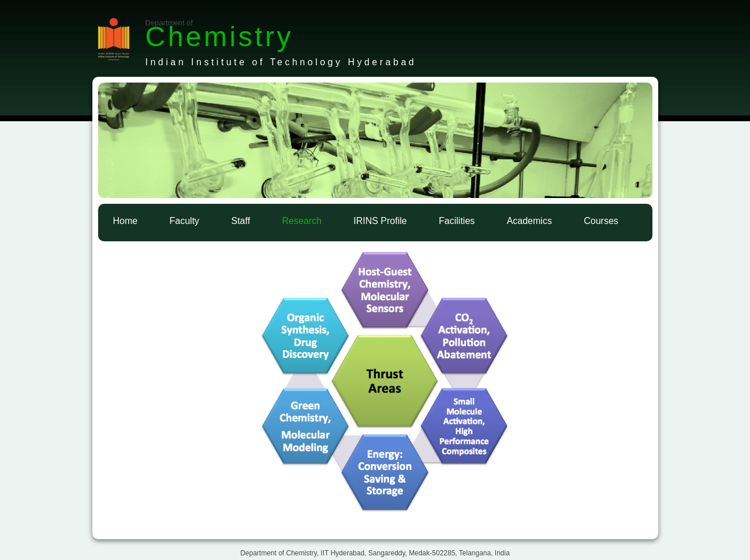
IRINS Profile (380, 221)
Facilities (457, 221)
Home (126, 221)
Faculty (185, 221)
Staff (240, 221)
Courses (601, 221)
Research (301, 221)
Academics (529, 221)
